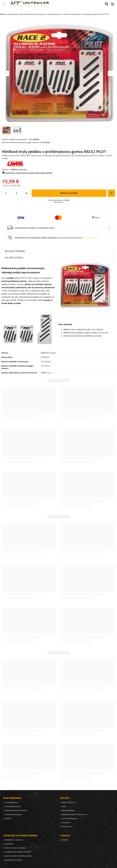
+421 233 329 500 (90, 238)
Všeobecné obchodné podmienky (18, 852)
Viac (54, 373)
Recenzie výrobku (15, 251)
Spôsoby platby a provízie (15, 848)
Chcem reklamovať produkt (16, 811)
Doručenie (9, 844)
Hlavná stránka (12, 14)
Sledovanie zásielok (13, 807)
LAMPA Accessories (19, 169)
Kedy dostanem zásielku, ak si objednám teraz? (35, 228)
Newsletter (67, 827)
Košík (64, 807)
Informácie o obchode (14, 840)
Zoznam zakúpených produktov (74, 815)
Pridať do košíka (69, 193)
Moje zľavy (66, 823)
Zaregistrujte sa (68, 802)
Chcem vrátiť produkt (13, 815)
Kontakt (8, 819)
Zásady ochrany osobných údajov (18, 856)
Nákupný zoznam (68, 811)
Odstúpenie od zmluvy (13, 860)
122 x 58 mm (34, 139)
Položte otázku (14, 258)
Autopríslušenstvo (55, 14)
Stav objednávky (11, 802)
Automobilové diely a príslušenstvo (33, 14)
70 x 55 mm (45, 142)
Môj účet (65, 798)
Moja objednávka (12, 798)
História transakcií (69, 819)
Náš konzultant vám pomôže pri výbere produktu (56, 238)
